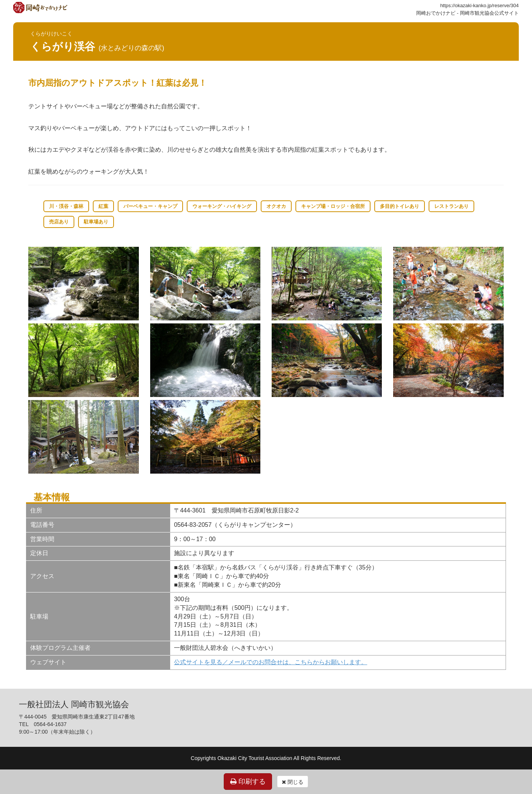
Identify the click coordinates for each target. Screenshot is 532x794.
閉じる (293, 782)
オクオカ (276, 206)
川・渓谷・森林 (66, 206)
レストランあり (451, 206)
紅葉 (103, 206)
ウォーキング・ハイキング (222, 206)
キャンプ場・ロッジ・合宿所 (333, 206)
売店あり (59, 222)
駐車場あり (96, 222)
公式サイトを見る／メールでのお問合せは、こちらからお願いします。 (271, 662)
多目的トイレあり (400, 206)
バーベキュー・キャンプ (150, 206)
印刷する (248, 782)
